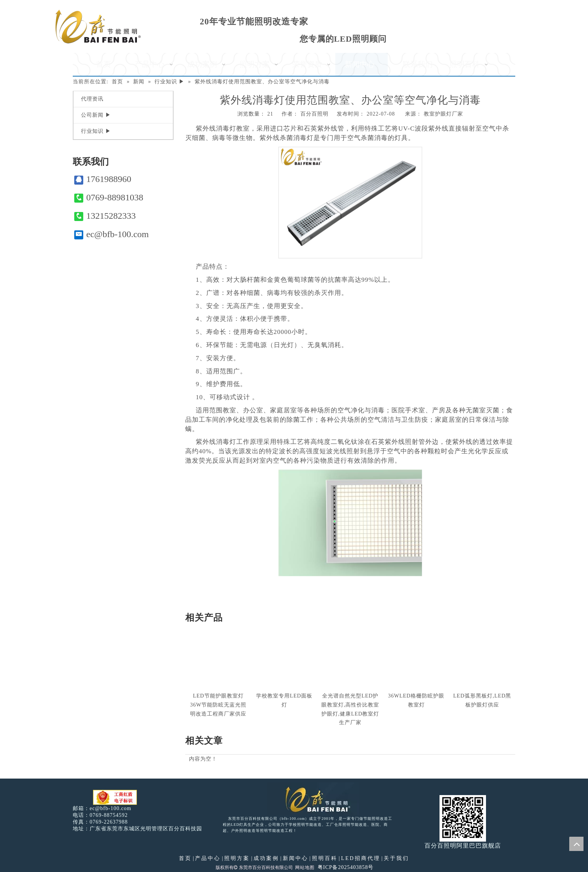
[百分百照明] (98, 26)
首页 (185, 858)
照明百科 (325, 858)
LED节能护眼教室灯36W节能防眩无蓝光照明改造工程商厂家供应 (218, 705)
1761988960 (103, 179)
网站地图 (305, 867)
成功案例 (266, 858)
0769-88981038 (109, 198)
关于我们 (396, 858)
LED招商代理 (360, 858)
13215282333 (105, 216)
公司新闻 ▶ (96, 115)
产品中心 (208, 858)
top (576, 844)
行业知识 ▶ (96, 131)
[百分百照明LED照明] (313, 799)
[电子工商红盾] (115, 798)
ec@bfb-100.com (112, 234)
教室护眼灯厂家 (443, 114)
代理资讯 (92, 99)
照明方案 (237, 858)
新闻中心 (295, 858)
